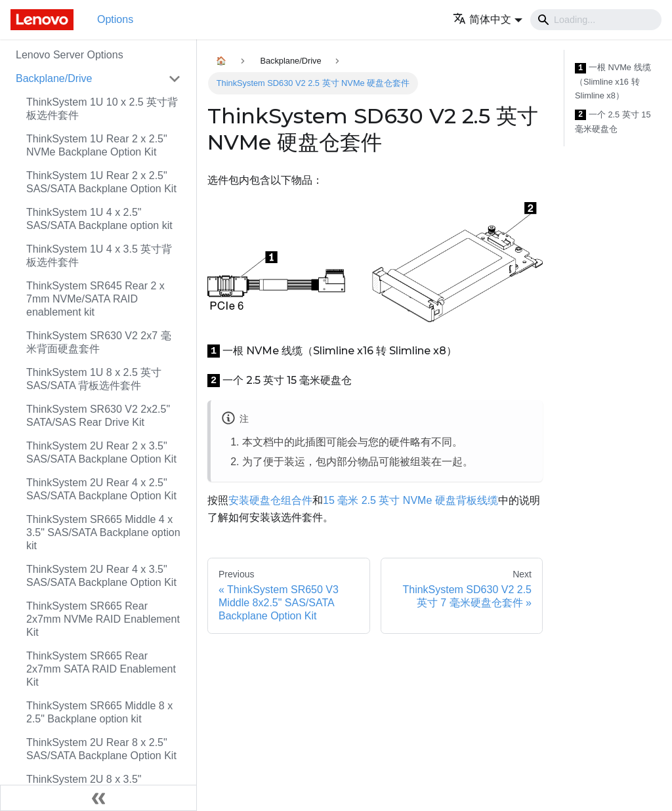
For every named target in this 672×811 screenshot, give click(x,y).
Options (115, 19)
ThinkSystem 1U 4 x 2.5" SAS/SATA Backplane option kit (99, 219)
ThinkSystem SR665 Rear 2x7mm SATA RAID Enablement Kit (101, 669)
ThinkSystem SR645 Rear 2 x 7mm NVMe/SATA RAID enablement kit (95, 299)
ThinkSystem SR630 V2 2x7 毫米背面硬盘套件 (99, 342)
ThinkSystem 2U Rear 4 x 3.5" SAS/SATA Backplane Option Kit (101, 576)
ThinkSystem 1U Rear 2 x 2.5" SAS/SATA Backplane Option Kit (101, 182)
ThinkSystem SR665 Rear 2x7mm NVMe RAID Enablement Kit (103, 619)
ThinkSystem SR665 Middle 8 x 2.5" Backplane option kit (99, 712)
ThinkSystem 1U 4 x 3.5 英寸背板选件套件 (99, 256)
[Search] (596, 20)
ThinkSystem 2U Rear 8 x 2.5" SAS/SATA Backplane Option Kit (101, 749)
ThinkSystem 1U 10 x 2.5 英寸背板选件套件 (102, 109)
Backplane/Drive (54, 78)
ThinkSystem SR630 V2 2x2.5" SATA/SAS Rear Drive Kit (98, 416)
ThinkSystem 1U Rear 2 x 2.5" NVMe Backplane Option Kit (97, 145)
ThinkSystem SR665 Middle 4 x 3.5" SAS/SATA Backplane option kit (103, 532)
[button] (488, 19)
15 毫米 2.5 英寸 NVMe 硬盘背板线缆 (410, 500)
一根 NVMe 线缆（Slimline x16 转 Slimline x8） (613, 81)
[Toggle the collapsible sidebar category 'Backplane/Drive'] (175, 79)
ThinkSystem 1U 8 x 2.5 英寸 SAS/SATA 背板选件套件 (94, 379)
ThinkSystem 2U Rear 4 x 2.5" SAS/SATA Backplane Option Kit (101, 489)
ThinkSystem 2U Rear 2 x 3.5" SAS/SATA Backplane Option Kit (101, 452)
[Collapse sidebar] (98, 798)
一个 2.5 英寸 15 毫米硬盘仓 (613, 122)
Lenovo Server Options (70, 55)
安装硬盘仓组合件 (270, 500)
